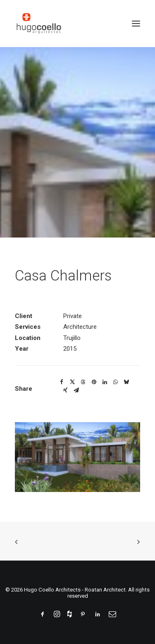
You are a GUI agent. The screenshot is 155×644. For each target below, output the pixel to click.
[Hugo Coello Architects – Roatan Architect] (39, 24)
